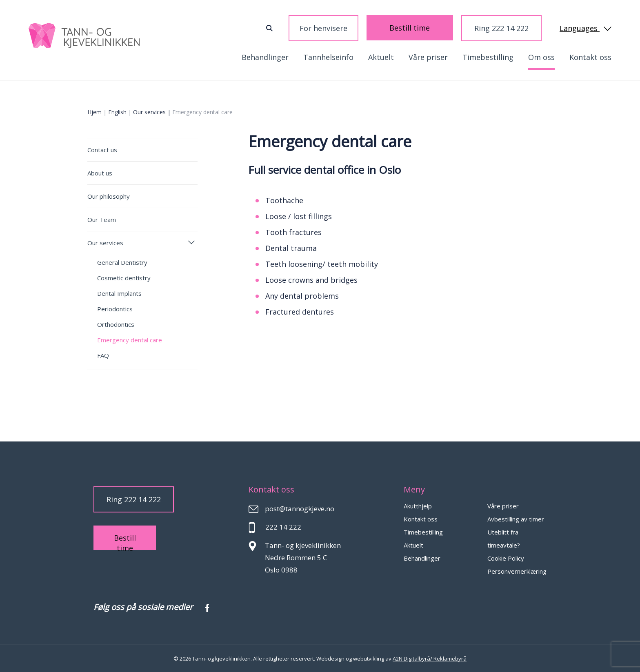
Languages (586, 28)
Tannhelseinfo (328, 57)
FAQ (103, 355)
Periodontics (115, 309)
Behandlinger (265, 57)
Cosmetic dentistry (124, 278)
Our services (149, 112)
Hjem (94, 112)
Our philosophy (109, 196)
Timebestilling (488, 57)
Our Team (102, 220)
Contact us (102, 150)
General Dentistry (122, 262)
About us (100, 173)
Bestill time (420, 28)
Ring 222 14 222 (501, 28)
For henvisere (344, 28)
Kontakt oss (590, 57)
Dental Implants (119, 293)
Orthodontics (116, 324)
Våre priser (428, 57)
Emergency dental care (130, 340)
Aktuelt (381, 57)
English (117, 112)
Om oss (541, 57)
